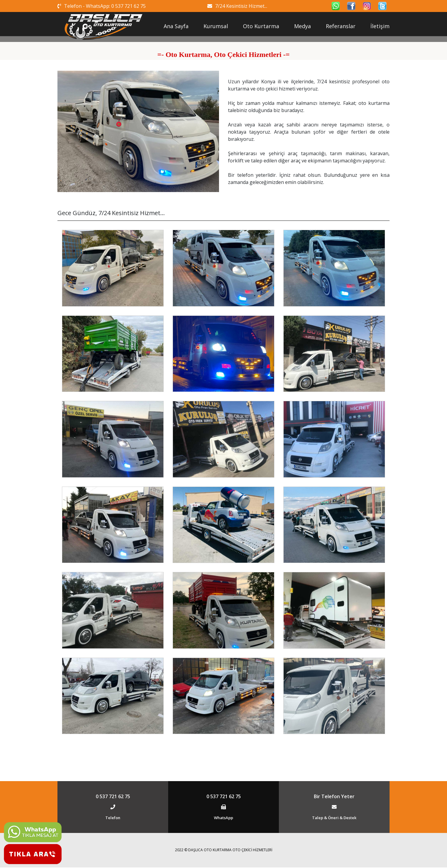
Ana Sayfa (176, 26)
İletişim (380, 26)
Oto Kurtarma (261, 26)
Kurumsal (216, 26)
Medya (302, 26)
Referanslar (341, 26)
